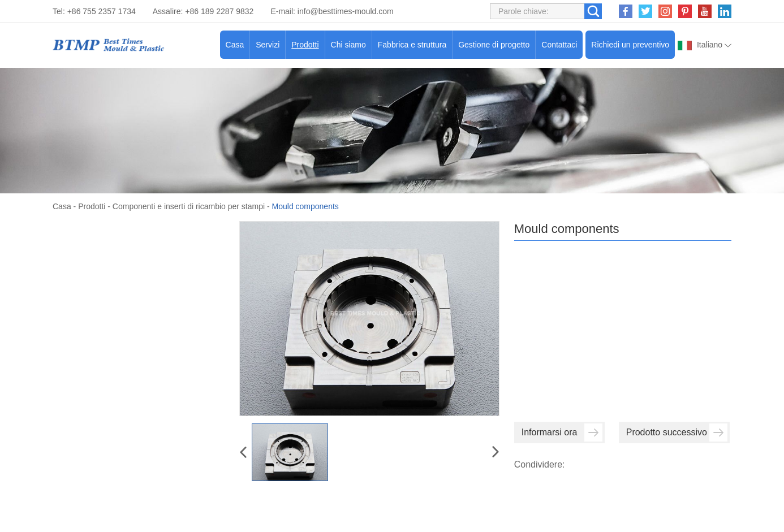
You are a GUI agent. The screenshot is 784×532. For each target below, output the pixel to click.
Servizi (268, 45)
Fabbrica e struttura (412, 45)
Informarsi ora (562, 432)
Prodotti (305, 45)
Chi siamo (348, 45)
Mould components (305, 206)
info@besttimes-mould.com (346, 11)
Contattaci (559, 45)
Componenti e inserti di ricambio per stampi (189, 206)
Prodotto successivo (677, 432)
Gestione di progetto (494, 45)
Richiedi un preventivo (630, 45)
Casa (235, 45)
